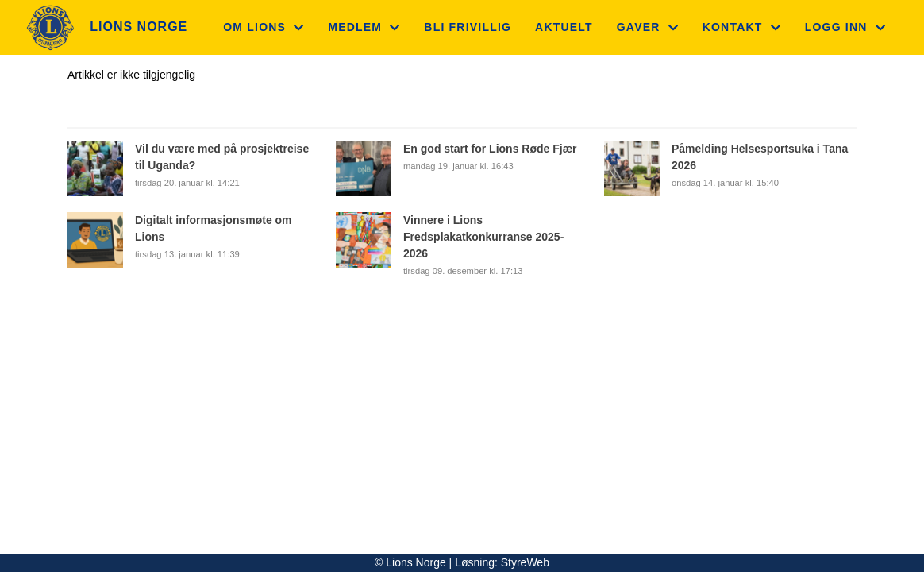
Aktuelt (564, 27)
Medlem (364, 27)
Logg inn (845, 27)
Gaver (648, 27)
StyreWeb (525, 562)
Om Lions (264, 27)
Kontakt (742, 27)
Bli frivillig (468, 27)
